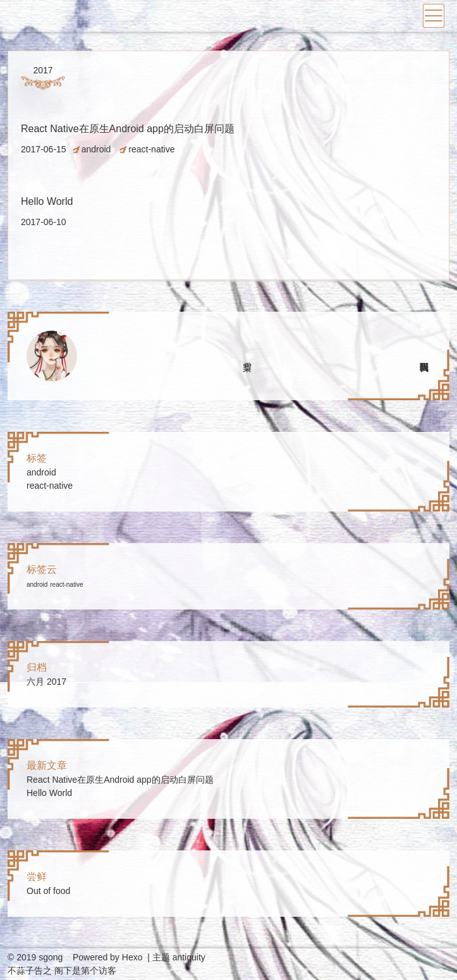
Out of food (48, 891)
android (96, 149)
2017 (43, 70)
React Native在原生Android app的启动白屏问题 (128, 129)
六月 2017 (46, 682)
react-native (151, 149)
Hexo (132, 957)
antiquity (189, 957)
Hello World (47, 201)
